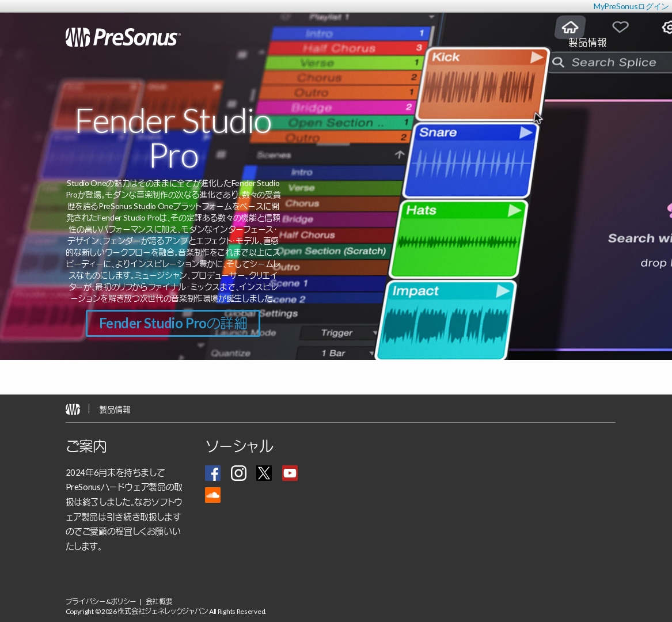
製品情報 (115, 409)
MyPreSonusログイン (631, 6)
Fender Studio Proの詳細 (173, 323)
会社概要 (159, 602)
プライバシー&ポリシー (101, 602)
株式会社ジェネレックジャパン (163, 611)
